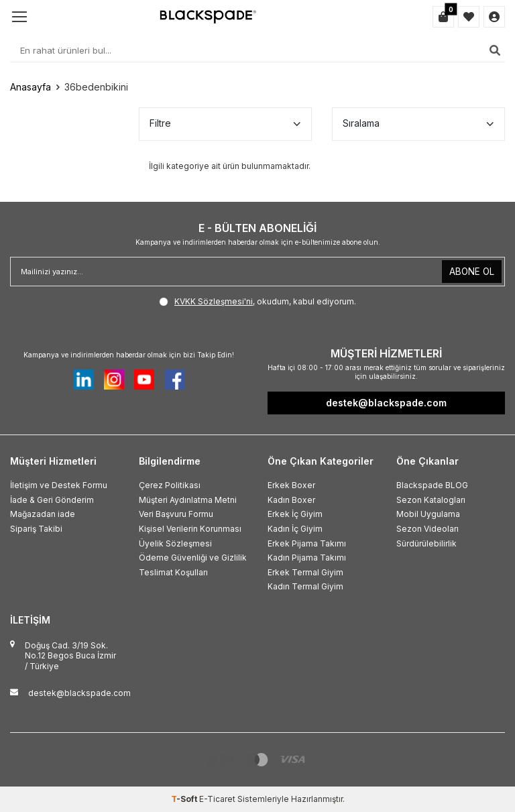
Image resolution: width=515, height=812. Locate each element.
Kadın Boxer (291, 500)
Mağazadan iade (43, 514)
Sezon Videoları (427, 529)
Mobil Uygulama (428, 514)
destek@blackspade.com (79, 693)
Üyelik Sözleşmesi (175, 543)
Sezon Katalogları (431, 500)
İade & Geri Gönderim (52, 500)
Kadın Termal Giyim (305, 586)
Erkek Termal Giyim (305, 572)
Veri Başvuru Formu (176, 514)
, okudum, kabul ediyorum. (257, 302)
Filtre (225, 123)
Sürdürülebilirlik (426, 543)
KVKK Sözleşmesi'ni (214, 301)
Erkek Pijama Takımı (307, 543)
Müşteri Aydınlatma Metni (188, 500)
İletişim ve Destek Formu (59, 485)
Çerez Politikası (170, 485)
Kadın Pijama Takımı (307, 558)
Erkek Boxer (291, 485)
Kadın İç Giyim (295, 529)
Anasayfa (31, 87)
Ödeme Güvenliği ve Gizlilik (193, 558)
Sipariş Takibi (36, 529)
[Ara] (495, 50)
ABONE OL (471, 271)
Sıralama (418, 123)
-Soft (185, 799)
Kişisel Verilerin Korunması (190, 529)
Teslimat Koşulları (173, 572)
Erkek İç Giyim (295, 514)
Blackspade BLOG (432, 485)
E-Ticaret (217, 799)
